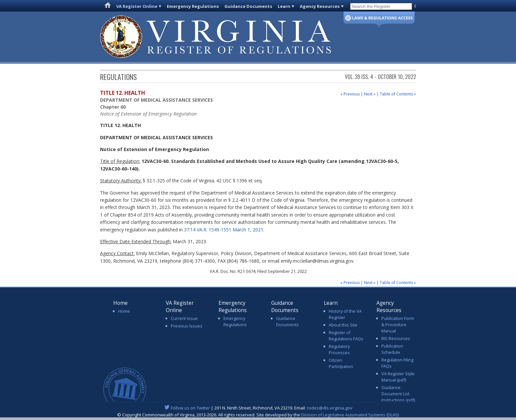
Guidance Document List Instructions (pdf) (398, 394)
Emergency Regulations (193, 6)
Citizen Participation (341, 363)
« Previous (350, 94)
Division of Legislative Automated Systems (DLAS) (350, 415)
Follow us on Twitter (190, 408)
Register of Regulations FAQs (346, 336)
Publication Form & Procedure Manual (398, 325)
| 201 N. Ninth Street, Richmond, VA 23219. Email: (258, 408)
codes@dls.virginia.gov (330, 408)
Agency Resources (320, 6)
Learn (284, 6)
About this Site (343, 325)
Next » (370, 94)
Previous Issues (187, 326)
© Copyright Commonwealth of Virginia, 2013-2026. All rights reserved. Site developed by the (258, 415)
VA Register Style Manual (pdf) (398, 377)
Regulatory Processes (339, 349)
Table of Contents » (398, 94)
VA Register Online (137, 6)
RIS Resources (396, 338)
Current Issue (184, 318)
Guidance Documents (248, 6)
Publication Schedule (392, 349)
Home (124, 311)
